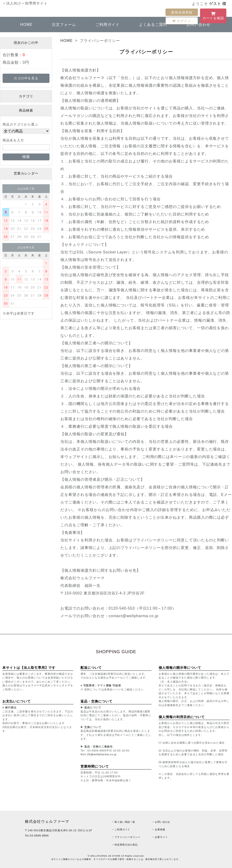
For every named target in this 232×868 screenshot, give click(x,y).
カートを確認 (213, 16)
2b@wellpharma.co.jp (102, 754)
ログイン (182, 21)
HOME (26, 25)
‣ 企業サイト (160, 837)
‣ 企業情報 (159, 830)
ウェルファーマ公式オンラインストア (46, 685)
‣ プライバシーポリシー (126, 837)
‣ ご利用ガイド (121, 830)
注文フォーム (64, 25)
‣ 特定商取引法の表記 (125, 845)
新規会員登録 (182, 12)
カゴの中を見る (26, 78)
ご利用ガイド (107, 25)
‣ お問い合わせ (161, 822)
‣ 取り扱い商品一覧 (124, 822)
